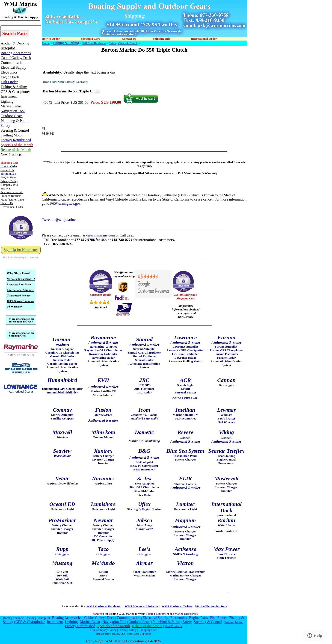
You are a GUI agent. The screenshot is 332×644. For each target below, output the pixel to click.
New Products (173, 626)
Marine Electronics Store (211, 606)
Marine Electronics (186, 614)
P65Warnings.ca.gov (65, 203)
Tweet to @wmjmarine (59, 220)
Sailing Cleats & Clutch (123, 43)
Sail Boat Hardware (94, 43)
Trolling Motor (234, 622)
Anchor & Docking (24, 618)
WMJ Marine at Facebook (104, 606)
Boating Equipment (157, 614)
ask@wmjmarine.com (98, 235)
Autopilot (44, 618)
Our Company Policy (103, 630)
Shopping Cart (148, 630)
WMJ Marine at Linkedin (141, 606)
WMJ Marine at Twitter (177, 606)
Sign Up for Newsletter (21, 250)
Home (46, 43)
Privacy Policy (127, 630)
